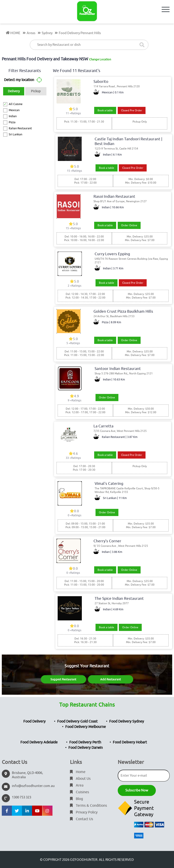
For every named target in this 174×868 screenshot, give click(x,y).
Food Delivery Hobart (130, 742)
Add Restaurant (111, 679)
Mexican (14, 110)
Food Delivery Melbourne (86, 727)
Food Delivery (34, 721)
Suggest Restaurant (63, 679)
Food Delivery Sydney (127, 721)
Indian (13, 116)
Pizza (12, 122)
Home (78, 772)
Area (77, 785)
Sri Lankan (15, 134)
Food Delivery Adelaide (39, 742)
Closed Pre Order (132, 110)
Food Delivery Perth (85, 742)
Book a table (105, 110)
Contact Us (82, 819)
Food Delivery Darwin (86, 748)
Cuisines (79, 792)
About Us (80, 779)
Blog (76, 799)
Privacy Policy (84, 812)
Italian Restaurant (20, 128)
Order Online (129, 225)
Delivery (14, 91)
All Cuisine (16, 104)
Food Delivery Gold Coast (77, 721)
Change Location (100, 59)
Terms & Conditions (88, 806)
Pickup (36, 91)
